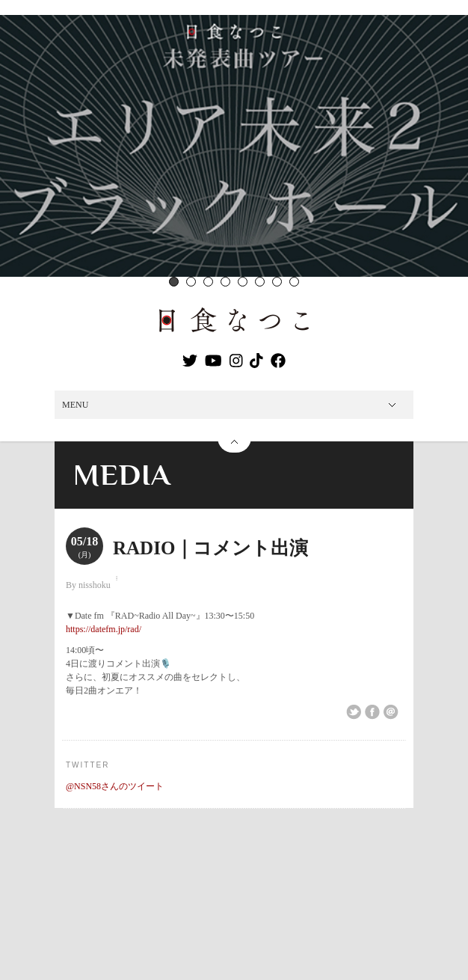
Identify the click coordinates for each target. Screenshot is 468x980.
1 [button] (174, 282)
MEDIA (122, 475)
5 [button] (243, 282)
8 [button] (294, 282)
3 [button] (208, 282)
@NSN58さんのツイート (115, 786)
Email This (391, 712)
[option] (234, 146)
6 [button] (260, 282)
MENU (75, 405)
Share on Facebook (372, 712)
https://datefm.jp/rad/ (104, 629)
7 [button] (277, 282)
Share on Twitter (354, 712)
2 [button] (191, 282)
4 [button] (225, 282)
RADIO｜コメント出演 (210, 548)
